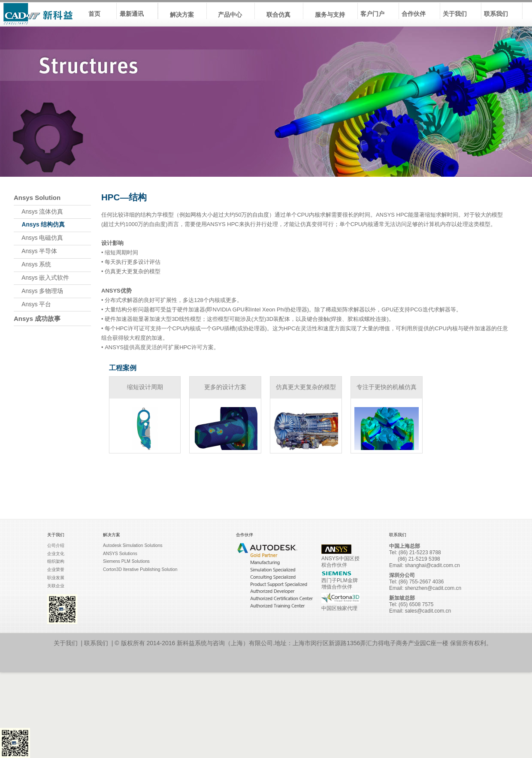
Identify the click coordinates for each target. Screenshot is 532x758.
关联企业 (56, 586)
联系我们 (96, 643)
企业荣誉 (56, 569)
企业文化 (56, 554)
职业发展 (56, 578)
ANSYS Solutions (120, 554)
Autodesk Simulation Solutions (133, 545)
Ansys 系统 (32, 264)
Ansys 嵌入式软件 (41, 278)
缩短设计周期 (145, 387)
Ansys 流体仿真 (38, 212)
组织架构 (56, 561)
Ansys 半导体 (35, 251)
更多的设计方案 (225, 387)
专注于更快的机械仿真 (387, 387)
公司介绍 (56, 545)
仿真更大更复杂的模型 (306, 387)
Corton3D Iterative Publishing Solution (140, 569)
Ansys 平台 (32, 304)
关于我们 (66, 643)
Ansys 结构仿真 (39, 225)
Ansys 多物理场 (38, 291)
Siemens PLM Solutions (126, 561)
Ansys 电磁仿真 (38, 238)
